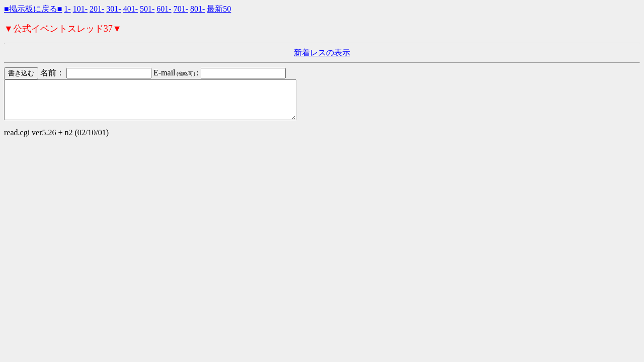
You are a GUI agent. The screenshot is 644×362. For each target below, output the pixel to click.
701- (181, 9)
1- (67, 9)
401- (131, 9)
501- (147, 9)
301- (113, 9)
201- (97, 9)
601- (164, 9)
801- (197, 9)
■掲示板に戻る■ (33, 9)
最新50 (219, 9)
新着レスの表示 (322, 53)
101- (80, 9)
